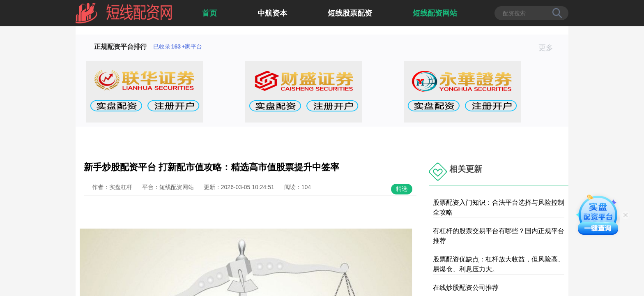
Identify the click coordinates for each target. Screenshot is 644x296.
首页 (209, 13)
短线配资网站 (435, 13)
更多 (549, 48)
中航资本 (272, 13)
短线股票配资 (350, 13)
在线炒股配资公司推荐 (466, 288)
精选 (402, 189)
